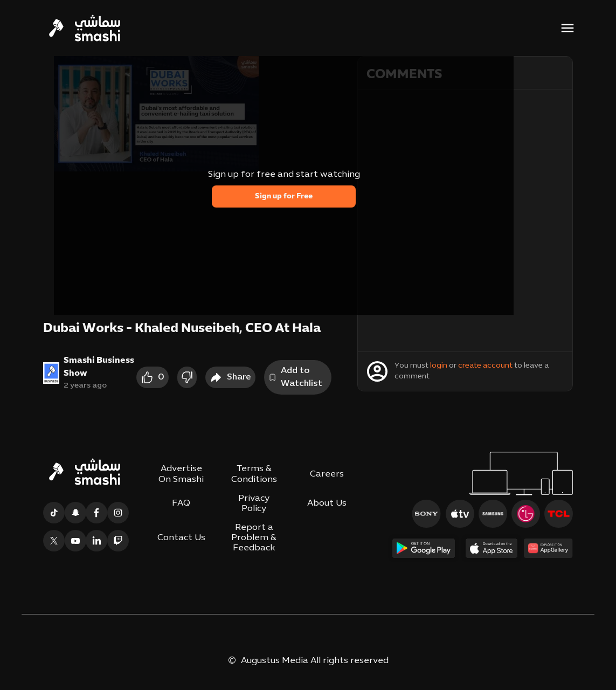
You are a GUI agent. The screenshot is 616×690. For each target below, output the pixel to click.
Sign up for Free (284, 196)
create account (485, 366)
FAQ (181, 503)
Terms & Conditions (254, 474)
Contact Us (181, 538)
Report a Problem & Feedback (254, 538)
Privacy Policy (254, 504)
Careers (327, 474)
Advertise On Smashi (181, 474)
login (439, 366)
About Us (327, 503)
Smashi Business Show (99, 367)
